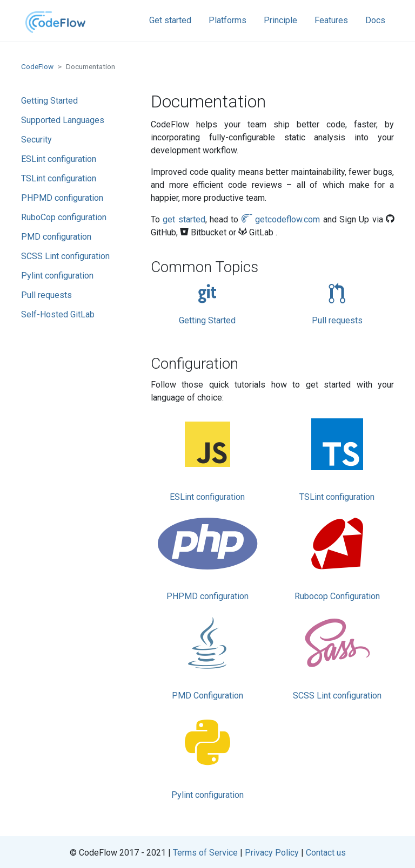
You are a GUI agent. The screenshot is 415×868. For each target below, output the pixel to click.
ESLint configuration (59, 159)
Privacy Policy (272, 853)
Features (331, 20)
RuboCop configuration (64, 217)
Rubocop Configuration (337, 557)
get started (184, 219)
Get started (170, 20)
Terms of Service (205, 853)
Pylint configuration (57, 276)
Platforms (227, 20)
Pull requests (46, 295)
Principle (280, 20)
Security (36, 140)
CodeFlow (37, 66)
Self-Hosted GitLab (58, 314)
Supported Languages (63, 120)
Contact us (326, 853)
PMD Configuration (207, 656)
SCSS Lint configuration (65, 256)
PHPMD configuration (62, 198)
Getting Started (49, 101)
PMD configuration (56, 237)
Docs (375, 20)
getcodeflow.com (281, 219)
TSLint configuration (59, 178)
